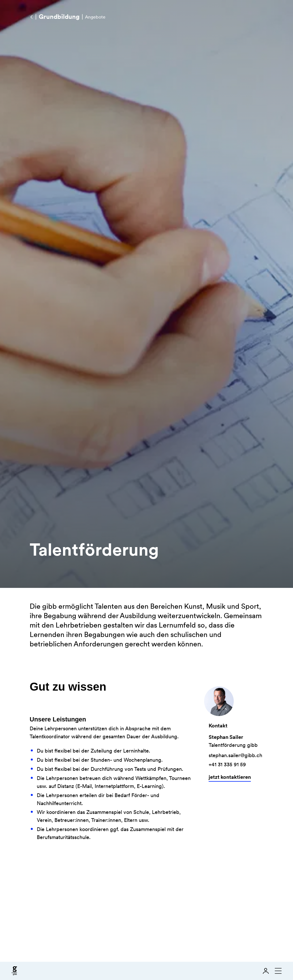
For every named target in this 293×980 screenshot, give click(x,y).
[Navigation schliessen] (277, 971)
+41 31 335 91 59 (228, 764)
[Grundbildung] (59, 17)
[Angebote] (31, 17)
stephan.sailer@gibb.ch (237, 755)
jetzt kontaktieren (231, 777)
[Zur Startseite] (14, 971)
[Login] (266, 971)
